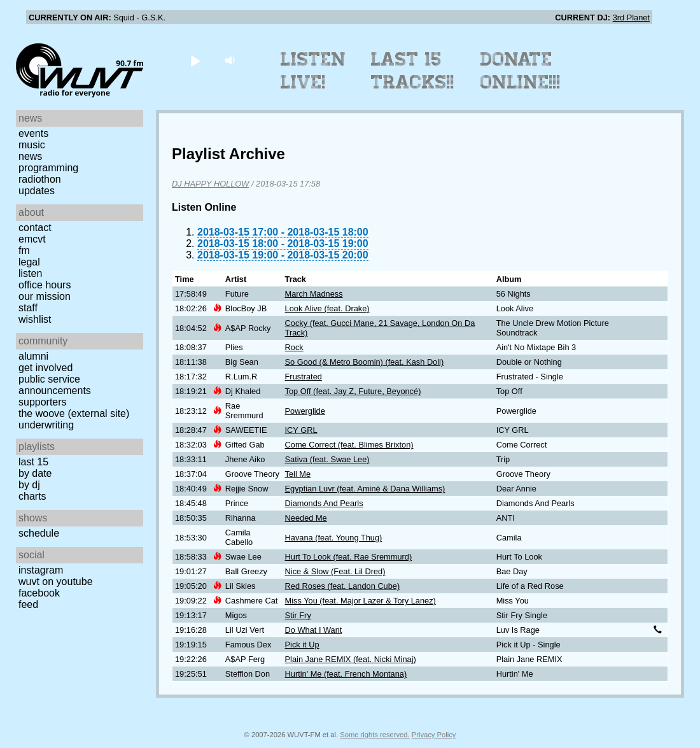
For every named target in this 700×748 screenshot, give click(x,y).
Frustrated (304, 377)
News (30, 156)
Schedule (39, 533)
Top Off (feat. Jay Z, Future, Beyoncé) (353, 391)
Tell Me (298, 474)
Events (33, 133)
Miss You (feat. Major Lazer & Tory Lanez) (360, 601)
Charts (32, 496)
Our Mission (45, 296)
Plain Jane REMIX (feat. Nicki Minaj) (351, 659)
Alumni (33, 356)
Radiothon (40, 179)
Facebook (39, 593)
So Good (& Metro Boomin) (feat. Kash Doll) (365, 362)
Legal (29, 262)
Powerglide (305, 411)
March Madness (314, 294)
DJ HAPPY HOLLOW (210, 184)
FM (24, 251)
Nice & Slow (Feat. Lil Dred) (335, 571)
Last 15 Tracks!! (413, 71)
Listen (30, 273)
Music (32, 145)
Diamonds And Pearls (324, 503)
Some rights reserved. (374, 735)
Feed (28, 604)
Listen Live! (313, 71)
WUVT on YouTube (56, 582)
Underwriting (46, 425)
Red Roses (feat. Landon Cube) (343, 586)
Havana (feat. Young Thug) (334, 538)
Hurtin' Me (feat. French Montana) (346, 674)
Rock (294, 347)
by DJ (29, 485)
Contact (35, 228)
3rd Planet (631, 18)
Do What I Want (314, 630)
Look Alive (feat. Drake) (327, 308)
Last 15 (33, 462)
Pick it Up (302, 645)
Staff (28, 308)
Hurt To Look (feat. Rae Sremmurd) (349, 557)
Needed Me (306, 518)
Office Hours (45, 285)
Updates (37, 191)
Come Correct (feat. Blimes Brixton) (349, 445)
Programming (48, 168)
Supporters (43, 402)
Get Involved (45, 368)
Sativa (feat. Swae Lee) (327, 459)
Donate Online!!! (521, 71)
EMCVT (32, 239)
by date (35, 473)
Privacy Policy (434, 735)
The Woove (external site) (74, 413)
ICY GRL (301, 430)
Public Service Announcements (55, 385)
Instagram (41, 570)
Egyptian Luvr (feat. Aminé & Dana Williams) (365, 489)
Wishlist (35, 319)
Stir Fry (298, 615)
